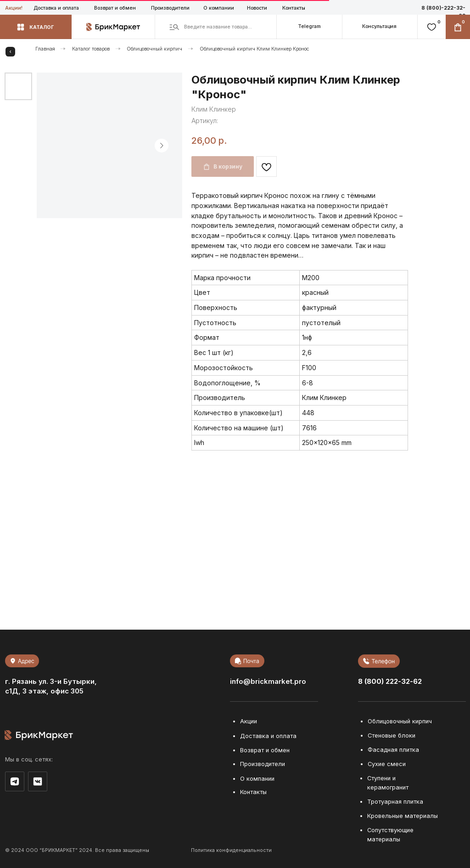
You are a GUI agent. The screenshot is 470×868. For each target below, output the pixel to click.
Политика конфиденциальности (231, 850)
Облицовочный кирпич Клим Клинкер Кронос (255, 49)
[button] (380, 27)
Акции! (14, 8)
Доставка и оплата (56, 8)
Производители (170, 8)
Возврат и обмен (115, 8)
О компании (219, 8)
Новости (257, 8)
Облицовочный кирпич (154, 49)
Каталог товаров (91, 49)
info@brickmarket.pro (268, 682)
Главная (45, 49)
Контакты (294, 8)
